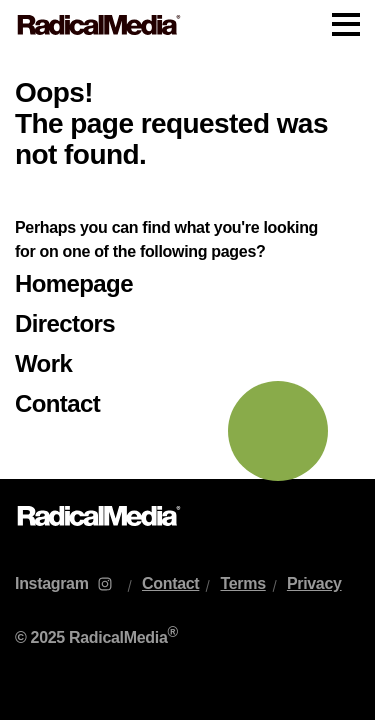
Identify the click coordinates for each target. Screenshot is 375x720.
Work (43, 363)
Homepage (74, 283)
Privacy (314, 583)
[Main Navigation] (187, 25)
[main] (187, 264)
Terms (242, 583)
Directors (65, 323)
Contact (57, 403)
